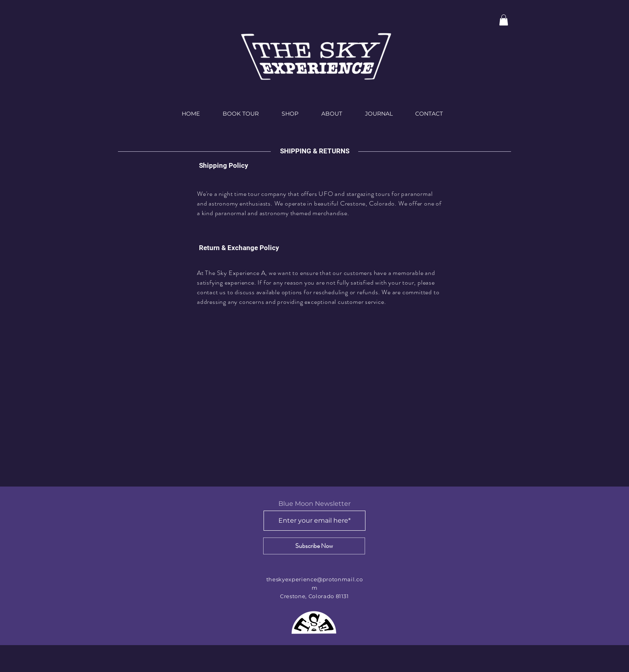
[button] (504, 20)
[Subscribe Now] (314, 546)
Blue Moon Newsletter (314, 504)
